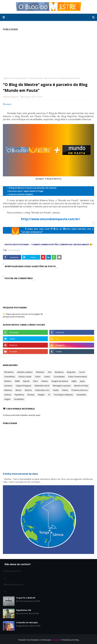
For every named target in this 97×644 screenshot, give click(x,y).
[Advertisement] (48, 54)
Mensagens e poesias (62, 386)
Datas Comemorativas (77, 377)
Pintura (65, 390)
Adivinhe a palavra (25, 372)
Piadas (56, 390)
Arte (50, 372)
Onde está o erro (42, 390)
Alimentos (40, 372)
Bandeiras (59, 372)
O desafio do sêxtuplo (27, 622)
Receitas (31, 395)
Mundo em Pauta (81, 386)
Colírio (38, 377)
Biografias (71, 372)
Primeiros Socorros (80, 390)
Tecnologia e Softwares (63, 395)
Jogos (82, 381)
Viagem (7, 399)
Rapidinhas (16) (24, 610)
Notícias (28, 390)
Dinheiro (8, 381)
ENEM (17, 381)
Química (8, 395)
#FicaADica (9, 372)
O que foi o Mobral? (26, 598)
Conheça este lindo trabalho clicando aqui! (22, 415)
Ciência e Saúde (25, 377)
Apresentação (21, 78)
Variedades (81, 395)
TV (49, 395)
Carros (82, 372)
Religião (41, 395)
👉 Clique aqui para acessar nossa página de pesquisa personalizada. (23, 315)
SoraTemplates (33, 640)
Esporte (26, 381)
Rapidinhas (19, 395)
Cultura (47, 377)
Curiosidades (59, 377)
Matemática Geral (42, 386)
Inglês (74, 381)
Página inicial (8, 78)
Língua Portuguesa (24, 386)
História (45, 381)
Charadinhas (10, 377)
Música (18, 390)
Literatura (8, 386)
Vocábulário (19, 399)
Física (35, 381)
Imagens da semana (60, 381)
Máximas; (8, 390)
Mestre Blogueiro (12, 97)
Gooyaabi (56, 640)
